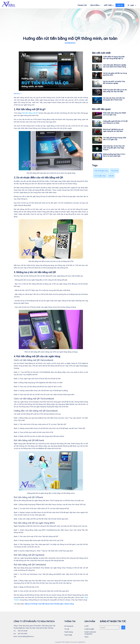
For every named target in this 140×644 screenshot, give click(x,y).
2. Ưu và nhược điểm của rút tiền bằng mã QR (38, 177)
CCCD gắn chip (100, 176)
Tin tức (67, 629)
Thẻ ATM (114, 171)
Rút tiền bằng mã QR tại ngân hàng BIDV (34, 523)
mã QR (111, 176)
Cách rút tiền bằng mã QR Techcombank (34, 398)
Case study (68, 635)
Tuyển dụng (68, 632)
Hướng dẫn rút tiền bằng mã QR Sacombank (36, 411)
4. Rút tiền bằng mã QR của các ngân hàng (37, 356)
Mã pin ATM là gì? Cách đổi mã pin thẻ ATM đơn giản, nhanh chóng (49, 604)
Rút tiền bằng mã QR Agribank (29, 555)
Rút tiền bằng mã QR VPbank (28, 497)
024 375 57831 (22, 634)
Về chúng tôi (69, 626)
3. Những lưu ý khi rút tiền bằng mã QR (35, 272)
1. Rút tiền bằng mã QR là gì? (30, 109)
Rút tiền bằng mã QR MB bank (29, 440)
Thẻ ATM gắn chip (101, 171)
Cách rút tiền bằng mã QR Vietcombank (33, 360)
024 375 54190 (22, 631)
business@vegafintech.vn (26, 636)
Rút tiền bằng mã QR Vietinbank (30, 564)
